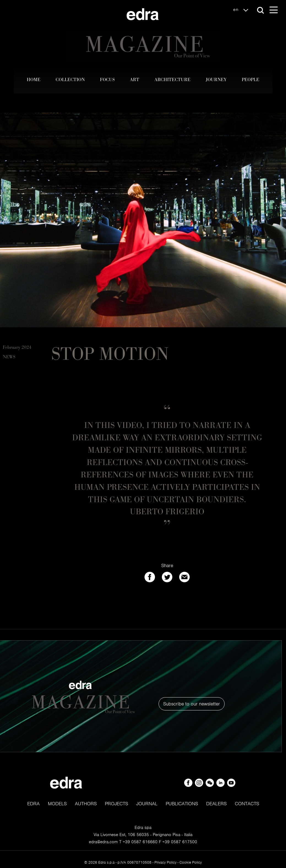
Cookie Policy (191, 862)
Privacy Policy (165, 862)
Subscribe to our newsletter (192, 704)
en (242, 10)
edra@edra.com (103, 842)
